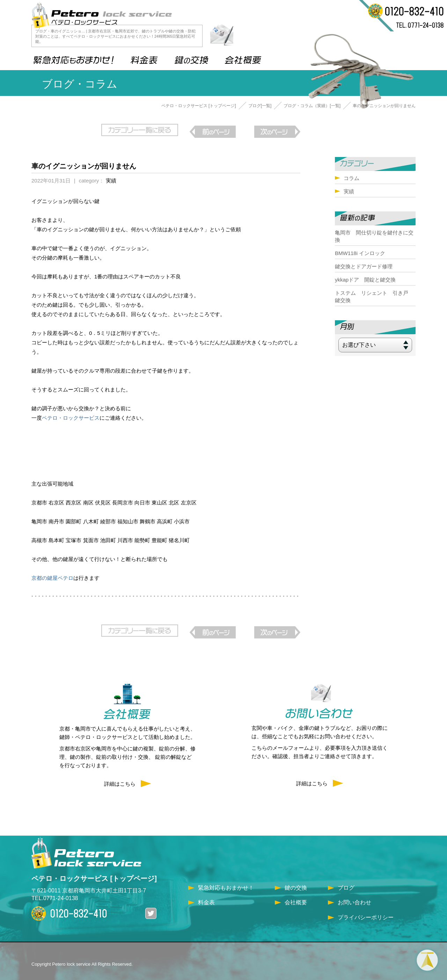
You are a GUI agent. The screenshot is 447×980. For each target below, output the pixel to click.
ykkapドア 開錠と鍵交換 (365, 280)
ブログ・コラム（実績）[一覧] (312, 106)
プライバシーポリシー (366, 910)
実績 (111, 177)
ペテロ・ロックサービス (71, 414)
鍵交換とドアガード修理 (364, 266)
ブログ (346, 881)
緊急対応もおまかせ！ (226, 881)
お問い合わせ (354, 895)
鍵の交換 (296, 881)
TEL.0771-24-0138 (55, 891)
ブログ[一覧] (260, 106)
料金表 (206, 895)
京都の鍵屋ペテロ (52, 574)
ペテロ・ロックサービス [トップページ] (199, 106)
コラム (351, 178)
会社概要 (296, 895)
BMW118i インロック (360, 253)
